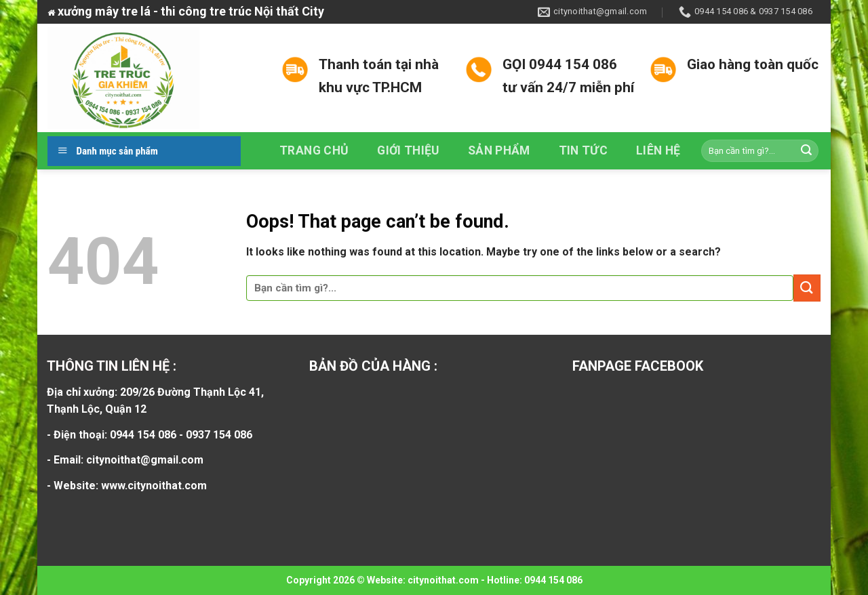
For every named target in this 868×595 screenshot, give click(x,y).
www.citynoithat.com (154, 486)
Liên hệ (658, 150)
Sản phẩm (499, 150)
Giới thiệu (408, 150)
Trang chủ (314, 150)
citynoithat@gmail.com (145, 460)
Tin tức (583, 150)
